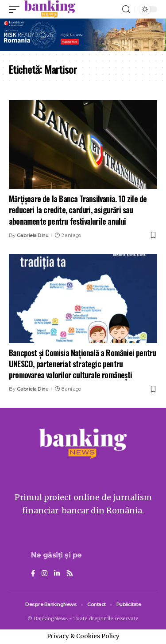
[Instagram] (44, 574)
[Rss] (70, 574)
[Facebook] (33, 574)
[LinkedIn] (57, 574)
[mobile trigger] (16, 9)
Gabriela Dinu (33, 235)
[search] (126, 9)
